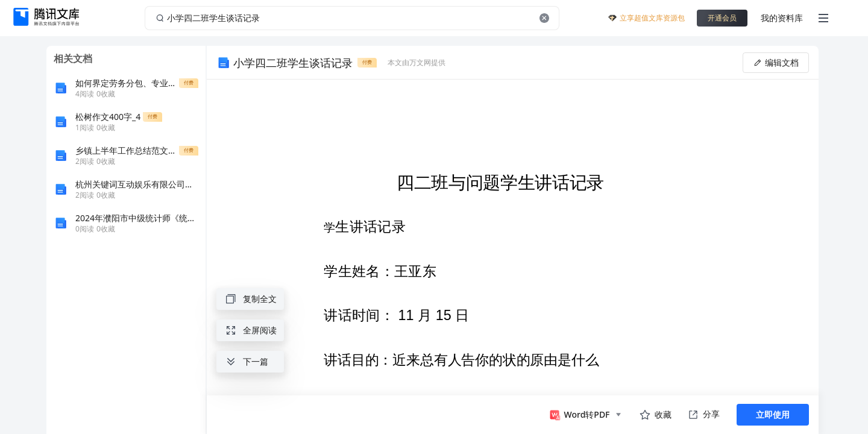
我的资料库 (782, 18)
